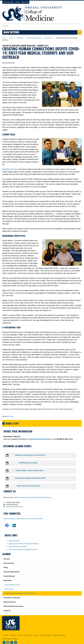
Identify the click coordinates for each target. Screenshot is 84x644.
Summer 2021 (49, 38)
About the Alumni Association (13, 606)
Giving (6, 568)
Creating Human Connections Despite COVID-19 (20, 593)
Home (4, 38)
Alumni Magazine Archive (34, 38)
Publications (20, 38)
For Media (13, 635)
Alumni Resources (10, 602)
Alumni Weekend (9, 576)
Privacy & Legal (28, 635)
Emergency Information (59, 635)
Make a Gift (25, 2)
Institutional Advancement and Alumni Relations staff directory (32, 497)
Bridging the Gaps (11, 169)
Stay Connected (9, 563)
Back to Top (8, 416)
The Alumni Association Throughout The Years (23, 550)
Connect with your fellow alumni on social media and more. (24, 519)
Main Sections (11, 32)
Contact (36, 635)
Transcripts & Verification (12, 598)
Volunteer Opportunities (11, 572)
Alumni (17, 2)
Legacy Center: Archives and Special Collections (24, 544)
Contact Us (7, 611)
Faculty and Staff (8, 2)
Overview (7, 559)
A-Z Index (6, 635)
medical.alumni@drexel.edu (14, 507)
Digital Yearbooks (14, 541)
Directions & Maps (45, 635)
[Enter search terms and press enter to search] (42, 26)
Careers (20, 635)
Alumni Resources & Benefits (18, 547)
